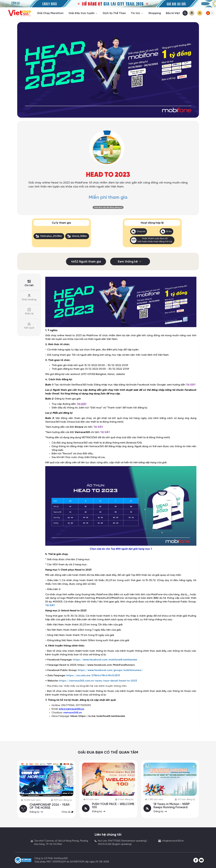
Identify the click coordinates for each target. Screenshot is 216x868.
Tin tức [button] (137, 13)
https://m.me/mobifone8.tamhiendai (102, 716)
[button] (210, 13)
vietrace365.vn (73, 712)
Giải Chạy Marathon (50, 13)
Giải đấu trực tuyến (83, 13)
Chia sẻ (67, 812)
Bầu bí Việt (173, 13)
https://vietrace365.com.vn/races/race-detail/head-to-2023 (98, 680)
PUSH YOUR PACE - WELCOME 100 (113, 806)
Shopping (155, 13)
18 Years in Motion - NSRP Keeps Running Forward (172, 806)
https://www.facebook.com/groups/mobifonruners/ (110, 670)
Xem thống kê (130, 261)
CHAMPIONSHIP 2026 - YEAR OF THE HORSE (50, 806)
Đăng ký (37, 812)
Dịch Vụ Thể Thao (114, 13)
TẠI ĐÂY (191, 385)
